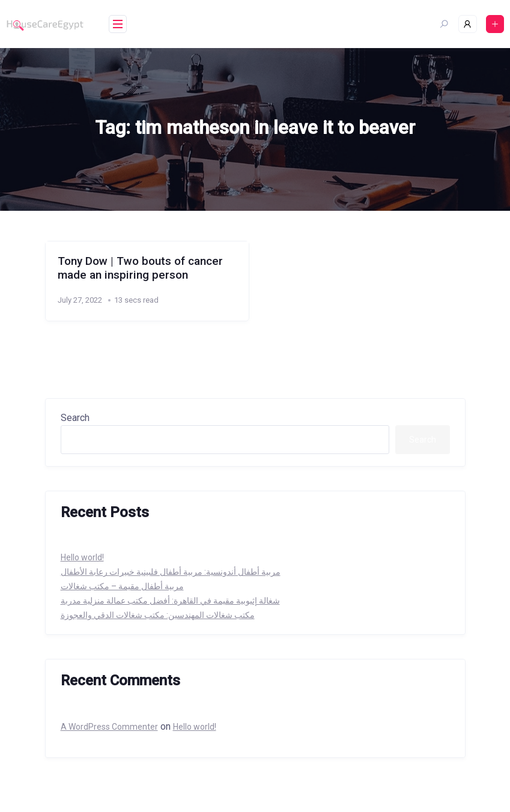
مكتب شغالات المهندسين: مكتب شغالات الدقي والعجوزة (158, 615)
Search (75, 418)
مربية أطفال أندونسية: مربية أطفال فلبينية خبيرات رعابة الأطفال (171, 572)
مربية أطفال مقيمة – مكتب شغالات (122, 586)
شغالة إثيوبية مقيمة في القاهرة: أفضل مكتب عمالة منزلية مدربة (170, 601)
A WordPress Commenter (109, 727)
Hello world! (82, 557)
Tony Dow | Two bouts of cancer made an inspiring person (140, 268)
